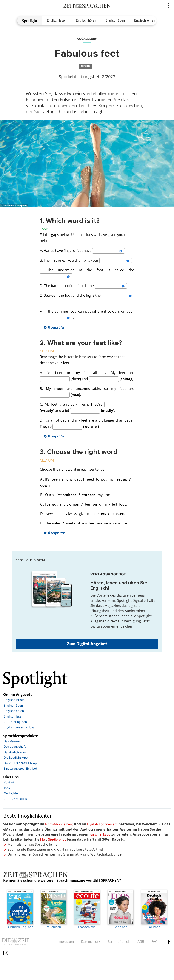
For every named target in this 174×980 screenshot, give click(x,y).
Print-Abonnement (59, 824)
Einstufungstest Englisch (21, 768)
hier (43, 840)
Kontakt (9, 782)
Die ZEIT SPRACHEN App (21, 763)
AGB (141, 942)
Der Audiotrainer (15, 752)
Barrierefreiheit (119, 942)
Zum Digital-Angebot (87, 644)
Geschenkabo (100, 834)
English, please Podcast (20, 727)
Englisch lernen (14, 700)
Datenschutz (91, 942)
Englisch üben (115, 20)
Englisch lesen (57, 20)
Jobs (7, 788)
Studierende (57, 840)
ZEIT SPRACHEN (15, 799)
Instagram (6, 953)
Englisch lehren (145, 20)
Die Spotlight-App (16, 757)
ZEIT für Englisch (15, 722)
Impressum (66, 942)
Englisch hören (86, 20)
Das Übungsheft (15, 747)
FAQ (155, 942)
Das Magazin (12, 741)
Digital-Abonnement (102, 824)
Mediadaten (12, 793)
